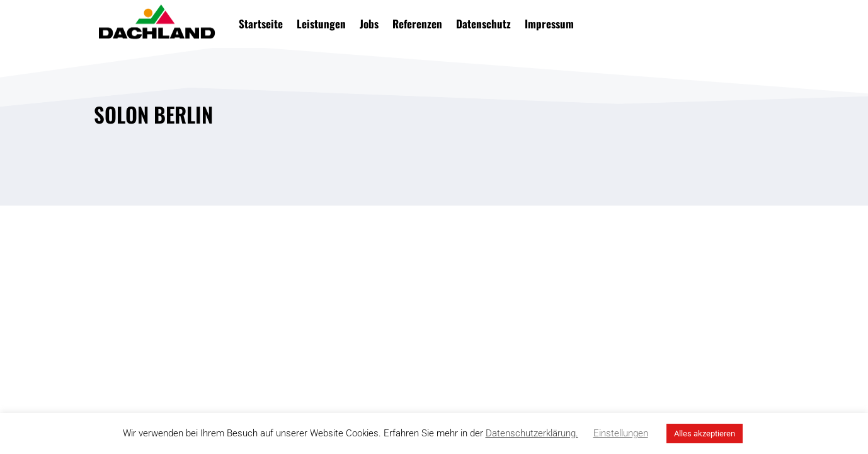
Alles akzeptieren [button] (705, 434)
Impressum (549, 24)
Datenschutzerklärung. (532, 433)
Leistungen (321, 24)
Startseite (261, 24)
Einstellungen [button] (621, 433)
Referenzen (417, 24)
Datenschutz (483, 24)
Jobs (369, 24)
